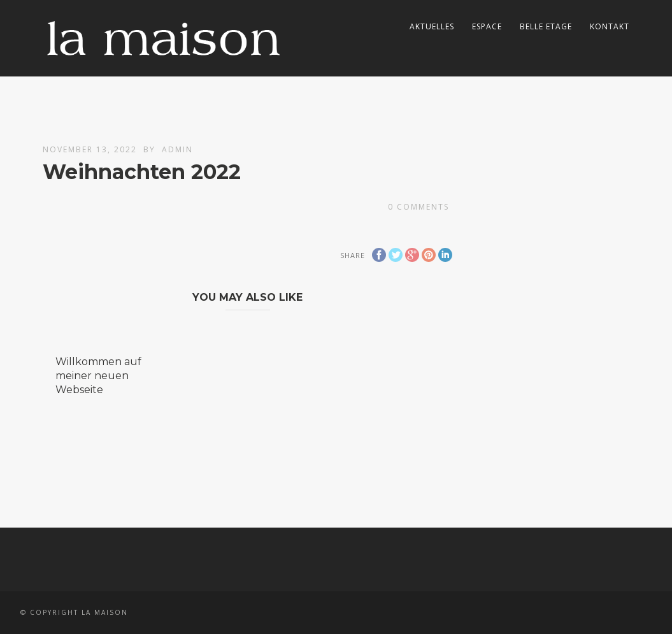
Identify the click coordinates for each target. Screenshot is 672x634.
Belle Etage (546, 26)
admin (177, 149)
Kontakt (610, 26)
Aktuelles (432, 26)
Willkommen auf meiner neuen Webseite (98, 376)
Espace (487, 26)
